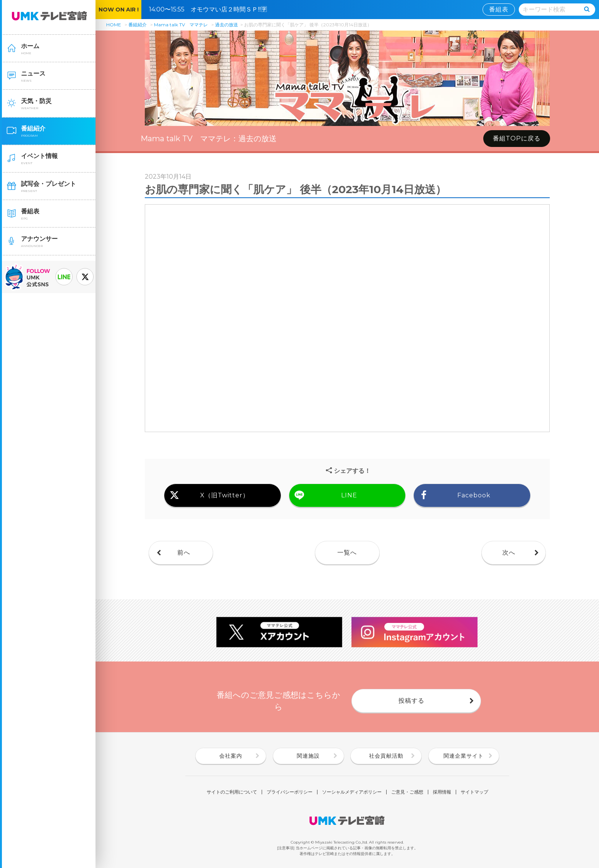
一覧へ (347, 553)
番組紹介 (138, 25)
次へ (509, 553)
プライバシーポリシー (290, 792)
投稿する (411, 701)
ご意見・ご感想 (407, 792)
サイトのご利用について (232, 792)
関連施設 (308, 756)
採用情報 (442, 792)
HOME (114, 25)
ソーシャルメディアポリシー (352, 792)
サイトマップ (474, 792)
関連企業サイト (464, 756)
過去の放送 (227, 25)
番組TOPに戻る (517, 138)
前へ (184, 553)
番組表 (499, 9)
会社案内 (231, 756)
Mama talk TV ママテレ (181, 25)
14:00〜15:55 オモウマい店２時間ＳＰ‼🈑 (211, 9)
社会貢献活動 (386, 756)
